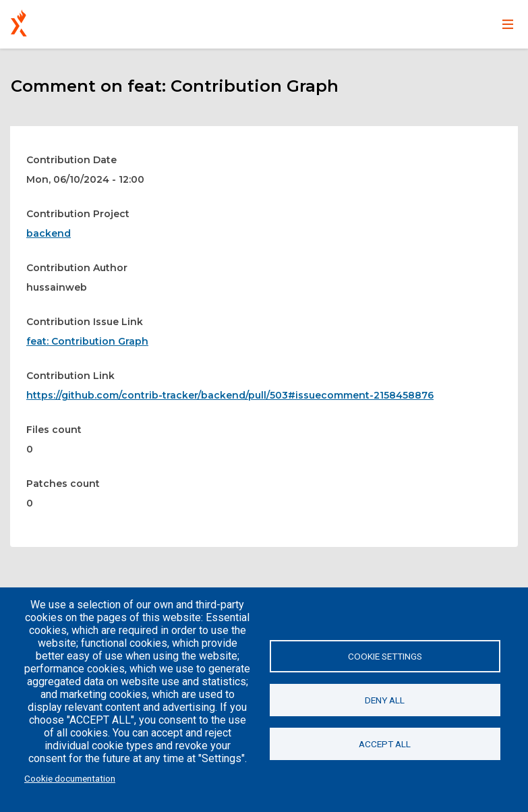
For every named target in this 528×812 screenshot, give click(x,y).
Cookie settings (385, 656)
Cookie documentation (70, 778)
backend (49, 233)
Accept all (385, 744)
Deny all (385, 700)
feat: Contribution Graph (87, 341)
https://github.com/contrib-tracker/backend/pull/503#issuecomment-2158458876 (230, 395)
